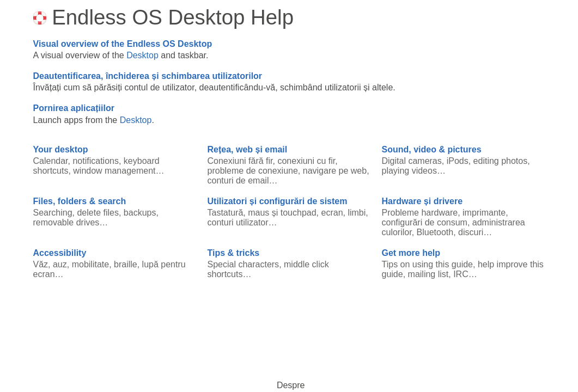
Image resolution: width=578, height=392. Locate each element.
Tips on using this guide (428, 264)
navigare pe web (335, 171)
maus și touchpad (282, 213)
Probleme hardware (420, 213)
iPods (458, 161)
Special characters (244, 264)
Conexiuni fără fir (240, 161)
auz (60, 264)
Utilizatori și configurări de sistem (278, 201)
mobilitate (90, 264)
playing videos (409, 171)
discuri (471, 232)
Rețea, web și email (248, 149)
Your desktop (61, 149)
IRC (461, 274)
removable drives (66, 222)
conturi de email (238, 180)
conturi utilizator (238, 222)
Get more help (411, 253)
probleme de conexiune (253, 171)
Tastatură (226, 213)
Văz (41, 264)
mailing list (428, 274)
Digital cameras (412, 161)
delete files (98, 213)
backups (140, 213)
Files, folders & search (80, 201)
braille (126, 264)
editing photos (501, 161)
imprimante (484, 213)
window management (114, 171)
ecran (332, 213)
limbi (357, 213)
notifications (96, 161)
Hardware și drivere (422, 201)
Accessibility (60, 253)
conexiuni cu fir (306, 161)
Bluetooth (435, 232)
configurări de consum (425, 222)
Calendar (51, 161)
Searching (53, 213)
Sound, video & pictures (432, 149)
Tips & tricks (234, 253)
